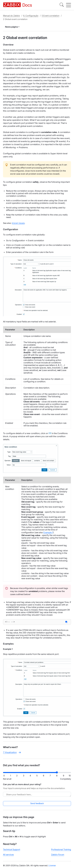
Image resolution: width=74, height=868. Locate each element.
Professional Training (61, 850)
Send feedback (37, 804)
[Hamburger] (69, 5)
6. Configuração (31, 16)
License (52, 866)
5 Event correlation (51, 16)
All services (8, 855)
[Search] (62, 5)
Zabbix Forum (58, 855)
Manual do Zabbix (11, 16)
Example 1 (48, 532)
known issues (18, 223)
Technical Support (12, 850)
